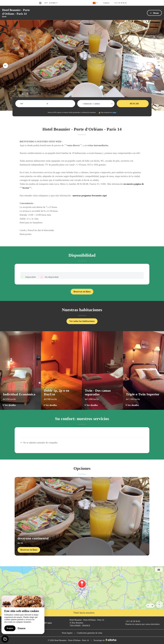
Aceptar (10, 628)
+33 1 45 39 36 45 (131, 621)
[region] (23, 615)
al (47, 104)
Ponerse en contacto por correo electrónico (141, 624)
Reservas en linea (82, 292)
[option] (82, 65)
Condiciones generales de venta (90, 633)
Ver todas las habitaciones (82, 321)
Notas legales (67, 633)
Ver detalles (9, 405)
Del (22, 104)
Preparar (22, 628)
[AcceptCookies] (5, 639)
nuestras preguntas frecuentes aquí (90, 196)
